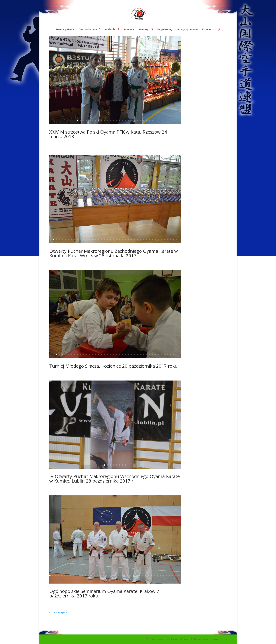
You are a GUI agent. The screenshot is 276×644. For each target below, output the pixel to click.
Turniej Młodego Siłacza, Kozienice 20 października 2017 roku (113, 366)
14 (117, 121)
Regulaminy (165, 30)
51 (118, 580)
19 (132, 121)
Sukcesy (129, 30)
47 (106, 580)
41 (173, 240)
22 (141, 121)
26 (153, 121)
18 (129, 121)
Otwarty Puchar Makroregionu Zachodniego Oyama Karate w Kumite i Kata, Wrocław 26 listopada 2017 (114, 253)
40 (170, 240)
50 (115, 580)
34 (153, 240)
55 (130, 580)
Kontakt (207, 30)
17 (126, 121)
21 (138, 121)
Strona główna (65, 30)
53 (124, 580)
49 (112, 580)
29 (138, 240)
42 (176, 240)
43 (176, 576)
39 (167, 240)
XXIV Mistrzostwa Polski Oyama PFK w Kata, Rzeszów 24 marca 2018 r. (108, 134)
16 (123, 121)
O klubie (110, 30)
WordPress (220, 639)
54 (127, 580)
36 (159, 240)
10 (105, 121)
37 (161, 240)
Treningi (144, 30)
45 (100, 580)
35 (156, 240)
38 (164, 240)
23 (144, 121)
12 (111, 121)
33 (150, 240)
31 (144, 240)
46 (103, 580)
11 (108, 121)
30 (141, 240)
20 (135, 121)
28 (135, 240)
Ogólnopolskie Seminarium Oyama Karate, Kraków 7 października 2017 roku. (104, 593)
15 (120, 121)
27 (132, 240)
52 (121, 580)
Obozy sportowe (187, 30)
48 (109, 580)
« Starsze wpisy (58, 612)
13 (114, 121)
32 (147, 240)
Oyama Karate (88, 30)
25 (150, 121)
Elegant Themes (181, 639)
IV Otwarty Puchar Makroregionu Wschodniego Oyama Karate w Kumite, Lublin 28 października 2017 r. (115, 479)
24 (147, 121)
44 (179, 576)
